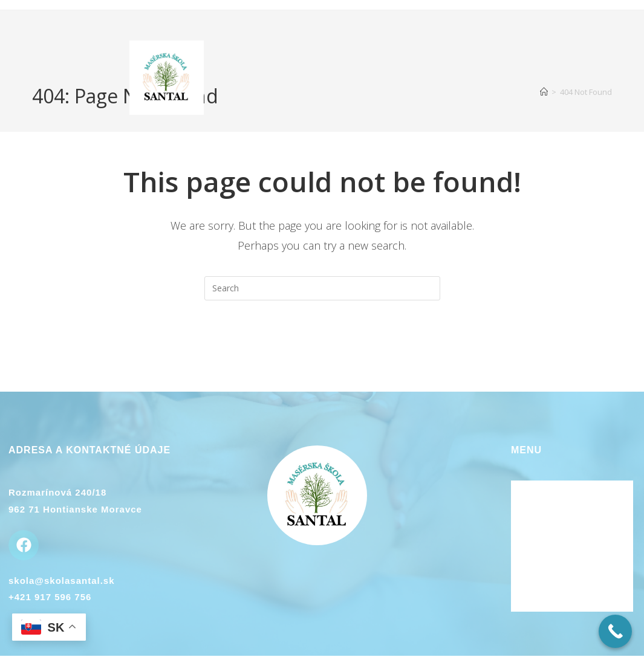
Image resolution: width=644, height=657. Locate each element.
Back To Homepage (322, 349)
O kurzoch (537, 506)
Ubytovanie (539, 539)
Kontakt (531, 555)
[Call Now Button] (615, 631)
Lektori (529, 522)
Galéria (529, 571)
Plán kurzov (541, 587)
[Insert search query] (322, 288)
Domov (528, 490)
